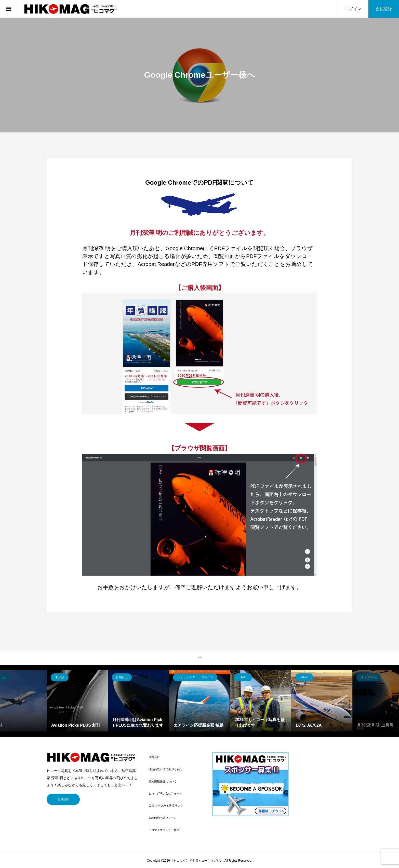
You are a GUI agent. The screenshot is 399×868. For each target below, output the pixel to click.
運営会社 (154, 757)
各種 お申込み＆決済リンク (166, 806)
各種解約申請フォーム (163, 818)
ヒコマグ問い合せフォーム (165, 793)
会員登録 (384, 9)
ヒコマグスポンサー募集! (164, 830)
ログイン (353, 9)
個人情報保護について (163, 781)
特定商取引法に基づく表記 (165, 769)
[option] (77, 701)
